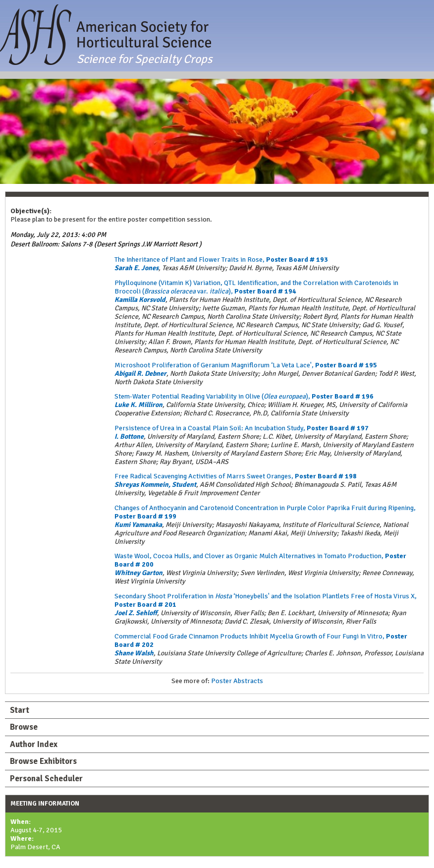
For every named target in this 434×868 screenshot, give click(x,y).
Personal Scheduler (46, 779)
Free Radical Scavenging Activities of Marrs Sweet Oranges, (236, 476)
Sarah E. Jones (136, 268)
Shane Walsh (134, 653)
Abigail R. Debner (140, 374)
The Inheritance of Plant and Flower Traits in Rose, (221, 260)
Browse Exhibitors (43, 761)
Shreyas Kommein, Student (155, 485)
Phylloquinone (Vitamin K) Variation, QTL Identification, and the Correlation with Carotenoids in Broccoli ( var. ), (256, 287)
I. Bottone (129, 436)
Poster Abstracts (237, 681)
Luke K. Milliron (138, 405)
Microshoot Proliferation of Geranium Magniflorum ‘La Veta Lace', (246, 365)
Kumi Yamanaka (138, 525)
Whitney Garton (138, 573)
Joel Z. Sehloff (136, 613)
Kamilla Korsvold (140, 300)
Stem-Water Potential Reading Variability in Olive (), (244, 396)
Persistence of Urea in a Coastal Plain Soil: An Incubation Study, (242, 428)
